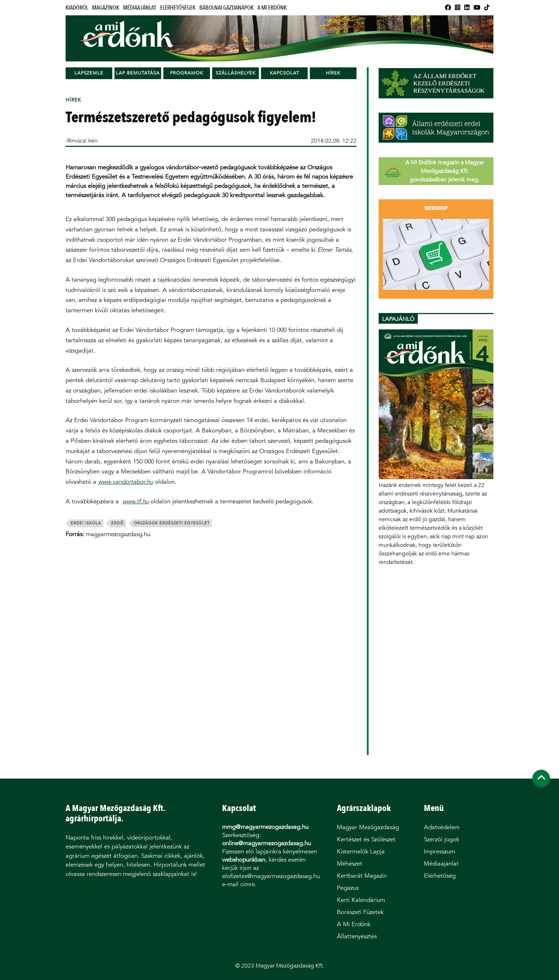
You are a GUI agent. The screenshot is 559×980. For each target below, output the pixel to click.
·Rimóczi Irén (82, 141)
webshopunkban (244, 860)
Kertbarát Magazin (362, 876)
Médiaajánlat (140, 8)
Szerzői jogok (442, 839)
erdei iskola (86, 523)
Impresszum (439, 851)
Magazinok (106, 8)
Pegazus (348, 888)
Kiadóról (77, 8)
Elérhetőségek (178, 8)
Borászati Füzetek (360, 912)
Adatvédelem (442, 827)
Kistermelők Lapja (361, 851)
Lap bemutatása (138, 73)
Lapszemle (89, 73)
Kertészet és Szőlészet (366, 839)
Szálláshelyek (236, 73)
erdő (117, 523)
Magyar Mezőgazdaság (368, 827)
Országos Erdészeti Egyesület (172, 523)
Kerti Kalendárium (361, 900)
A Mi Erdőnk (272, 8)
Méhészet (350, 864)
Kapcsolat (284, 73)
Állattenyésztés (357, 936)
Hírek (333, 73)
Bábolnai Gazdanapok (226, 8)
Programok (187, 73)
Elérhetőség (440, 876)
